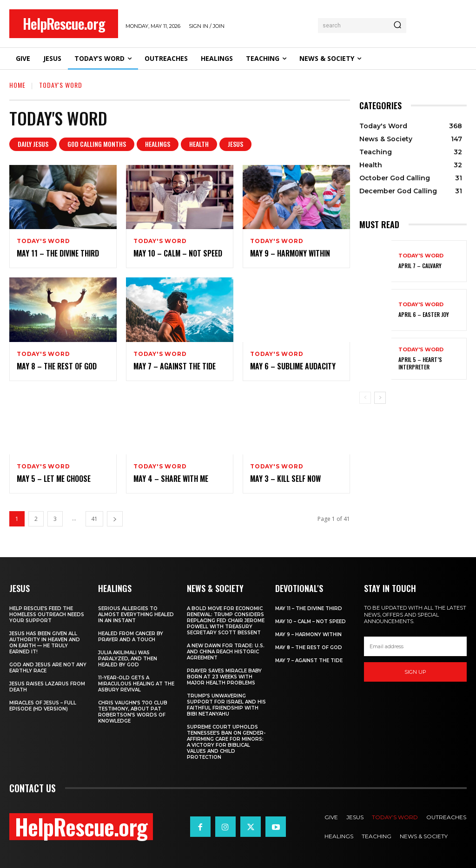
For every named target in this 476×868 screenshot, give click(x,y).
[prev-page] (365, 398)
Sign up (415, 671)
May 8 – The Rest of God (57, 366)
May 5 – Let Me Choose (54, 479)
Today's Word (43, 241)
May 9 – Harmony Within (290, 253)
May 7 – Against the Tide (175, 366)
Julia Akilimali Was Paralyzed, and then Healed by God (128, 659)
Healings (158, 144)
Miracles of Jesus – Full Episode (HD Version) (43, 706)
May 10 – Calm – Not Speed (178, 253)
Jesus (235, 144)
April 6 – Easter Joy (424, 314)
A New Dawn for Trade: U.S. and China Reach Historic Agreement (226, 652)
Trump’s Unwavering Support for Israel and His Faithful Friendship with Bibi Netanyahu (226, 705)
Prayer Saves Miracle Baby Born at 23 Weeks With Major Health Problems (224, 677)
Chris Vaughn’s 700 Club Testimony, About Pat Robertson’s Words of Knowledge (133, 712)
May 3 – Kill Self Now (285, 479)
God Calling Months (97, 144)
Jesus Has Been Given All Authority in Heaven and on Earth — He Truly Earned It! (45, 643)
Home (17, 85)
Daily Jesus (33, 144)
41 (94, 519)
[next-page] (115, 519)
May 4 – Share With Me (171, 479)
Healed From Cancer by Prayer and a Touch (131, 637)
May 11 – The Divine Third (58, 253)
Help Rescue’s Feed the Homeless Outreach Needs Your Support (47, 615)
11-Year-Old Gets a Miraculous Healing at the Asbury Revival (136, 684)
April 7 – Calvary (420, 266)
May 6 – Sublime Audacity (293, 366)
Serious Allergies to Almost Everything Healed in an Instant (136, 615)
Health (199, 144)
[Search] (397, 26)
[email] (415, 646)
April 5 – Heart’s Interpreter (420, 363)
